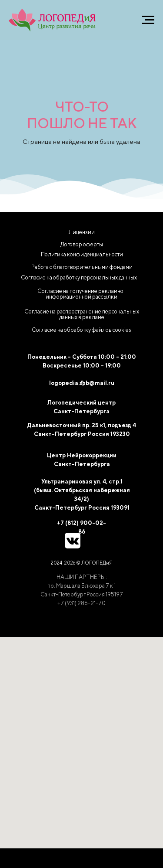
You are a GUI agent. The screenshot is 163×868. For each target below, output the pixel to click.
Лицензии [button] (82, 232)
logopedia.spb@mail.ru (82, 383)
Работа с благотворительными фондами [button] (82, 267)
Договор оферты (82, 244)
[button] (82, 330)
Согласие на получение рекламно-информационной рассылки (82, 294)
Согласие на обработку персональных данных (79, 277)
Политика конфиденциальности (82, 254)
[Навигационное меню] (148, 20)
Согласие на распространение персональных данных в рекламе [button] (82, 314)
